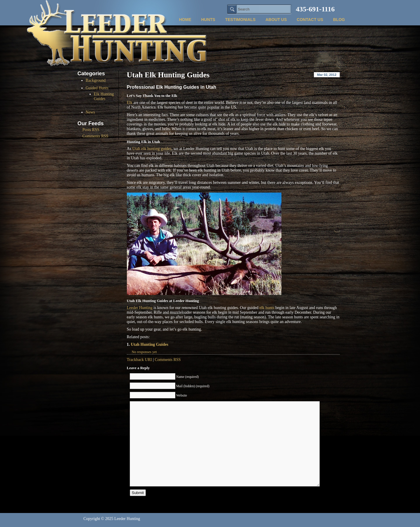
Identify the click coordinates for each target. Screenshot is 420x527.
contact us (310, 20)
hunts (208, 20)
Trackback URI (139, 360)
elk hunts (267, 308)
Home (185, 20)
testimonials (240, 20)
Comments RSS (168, 360)
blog (339, 20)
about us (276, 20)
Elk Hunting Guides (104, 96)
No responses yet (144, 352)
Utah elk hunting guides (152, 149)
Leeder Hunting (140, 308)
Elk (130, 103)
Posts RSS (91, 130)
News (90, 112)
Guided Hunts (97, 88)
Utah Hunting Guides (150, 344)
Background (96, 80)
